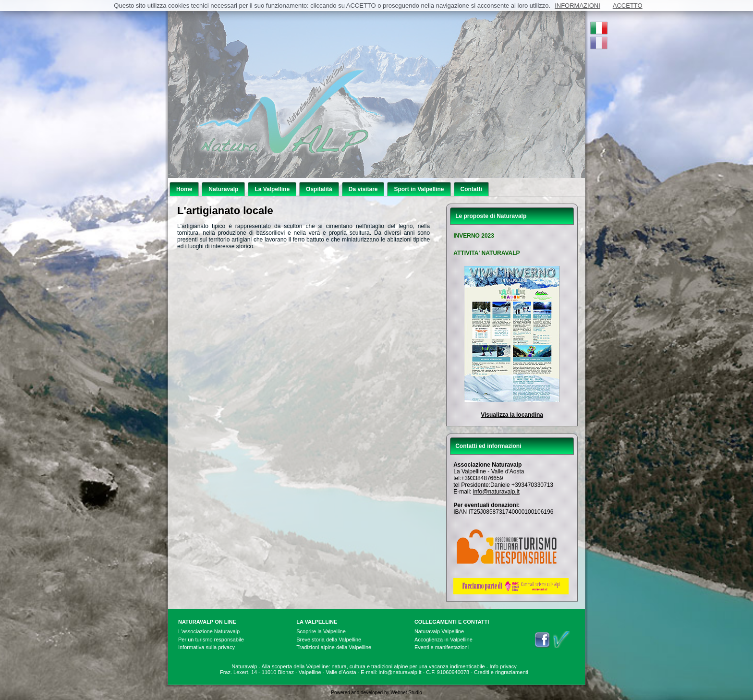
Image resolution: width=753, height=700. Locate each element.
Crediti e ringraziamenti (501, 672)
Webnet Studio (406, 693)
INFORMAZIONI (577, 6)
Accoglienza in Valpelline (443, 640)
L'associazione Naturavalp (209, 631)
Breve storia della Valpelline (329, 640)
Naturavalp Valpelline (439, 631)
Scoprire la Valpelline (321, 631)
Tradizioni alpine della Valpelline (334, 647)
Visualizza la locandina (512, 415)
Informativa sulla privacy (206, 647)
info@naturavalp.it (496, 492)
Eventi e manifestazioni (442, 647)
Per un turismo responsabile (211, 640)
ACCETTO (628, 6)
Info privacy (503, 666)
